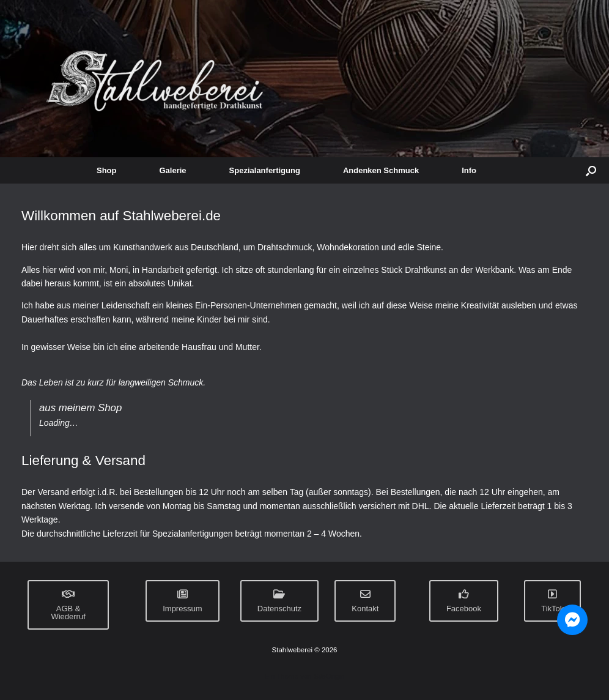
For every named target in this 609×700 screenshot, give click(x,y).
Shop (107, 170)
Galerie (173, 170)
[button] (591, 170)
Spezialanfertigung (265, 170)
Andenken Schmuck (381, 170)
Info (469, 170)
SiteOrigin (329, 676)
